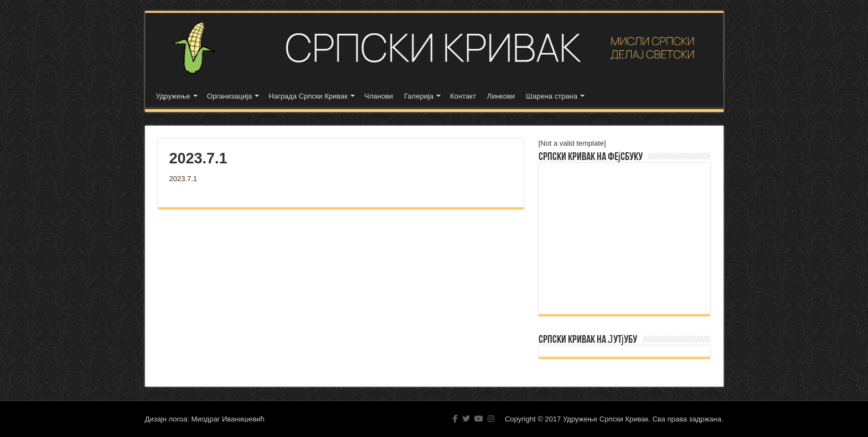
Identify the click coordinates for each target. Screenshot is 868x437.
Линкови (501, 96)
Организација (230, 96)
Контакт (463, 96)
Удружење (173, 96)
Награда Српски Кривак (308, 96)
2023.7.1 (184, 179)
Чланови (379, 96)
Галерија (419, 96)
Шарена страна (552, 96)
